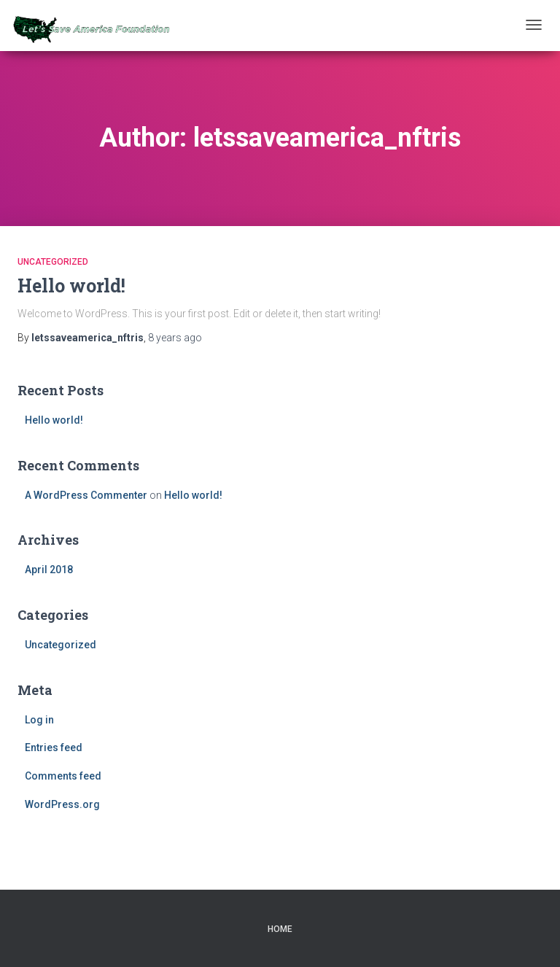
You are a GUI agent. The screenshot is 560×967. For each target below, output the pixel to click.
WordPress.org (62, 804)
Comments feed (63, 776)
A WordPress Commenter (86, 495)
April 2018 (49, 570)
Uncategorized (53, 262)
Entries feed (54, 747)
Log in (39, 720)
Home (280, 929)
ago (175, 338)
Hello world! (71, 286)
